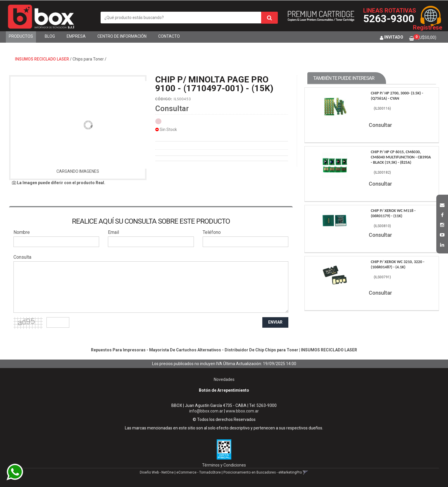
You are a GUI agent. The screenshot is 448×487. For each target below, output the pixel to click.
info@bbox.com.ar (206, 411)
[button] (442, 204)
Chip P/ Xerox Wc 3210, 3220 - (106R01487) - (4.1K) (398, 264)
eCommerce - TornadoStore (199, 472)
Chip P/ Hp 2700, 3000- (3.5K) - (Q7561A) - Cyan (397, 96)
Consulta (22, 257)
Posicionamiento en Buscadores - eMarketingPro (263, 472)
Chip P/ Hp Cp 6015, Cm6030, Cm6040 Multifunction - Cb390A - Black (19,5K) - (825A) (401, 157)
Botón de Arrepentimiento (224, 390)
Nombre (22, 232)
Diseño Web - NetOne (157, 472)
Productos (21, 36)
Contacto (169, 36)
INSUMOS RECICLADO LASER (42, 59)
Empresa (76, 36)
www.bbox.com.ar (242, 411)
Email (113, 232)
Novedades (224, 379)
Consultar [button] (172, 108)
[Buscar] (269, 18)
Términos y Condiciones (224, 465)
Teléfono (212, 232)
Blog (50, 36)
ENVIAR (275, 322)
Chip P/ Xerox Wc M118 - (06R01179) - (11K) (393, 213)
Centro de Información (122, 36)
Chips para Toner (88, 59)
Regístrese (428, 27)
